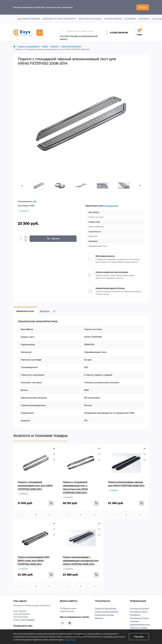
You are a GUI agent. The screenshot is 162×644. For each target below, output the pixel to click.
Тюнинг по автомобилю (29, 46)
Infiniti (45, 46)
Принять (139, 637)
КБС (35, 201)
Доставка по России (90, 19)
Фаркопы (99, 618)
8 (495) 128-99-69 (119, 33)
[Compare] (54, 460)
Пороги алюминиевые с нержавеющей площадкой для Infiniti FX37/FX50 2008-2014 (80, 561)
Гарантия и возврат (139, 628)
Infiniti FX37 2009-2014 (71, 46)
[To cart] (51, 503)
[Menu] (40, 33)
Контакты (144, 19)
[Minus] (26, 240)
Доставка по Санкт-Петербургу (59, 19)
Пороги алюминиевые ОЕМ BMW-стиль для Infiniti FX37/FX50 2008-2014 (33, 561)
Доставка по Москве (29, 19)
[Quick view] (54, 448)
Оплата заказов (113, 19)
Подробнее (70, 640)
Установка (130, 19)
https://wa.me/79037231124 (63, 623)
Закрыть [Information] (143, 7)
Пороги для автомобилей (107, 612)
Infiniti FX (54, 46)
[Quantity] (21, 239)
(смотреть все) (111, 206)
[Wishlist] (54, 454)
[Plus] (26, 237)
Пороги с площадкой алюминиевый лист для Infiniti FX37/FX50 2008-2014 (35, 486)
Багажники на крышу (104, 615)
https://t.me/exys (70, 623)
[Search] (63, 31)
